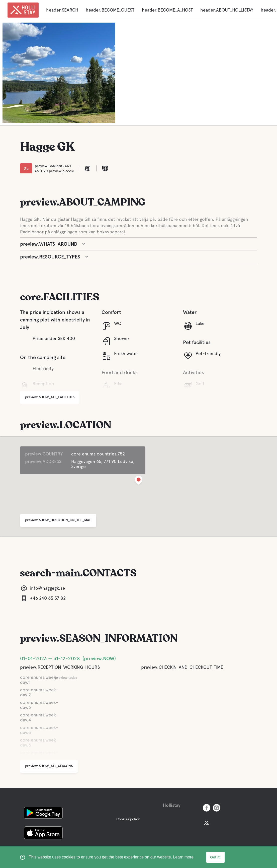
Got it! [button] (215, 857)
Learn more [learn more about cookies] (183, 857)
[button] (139, 481)
